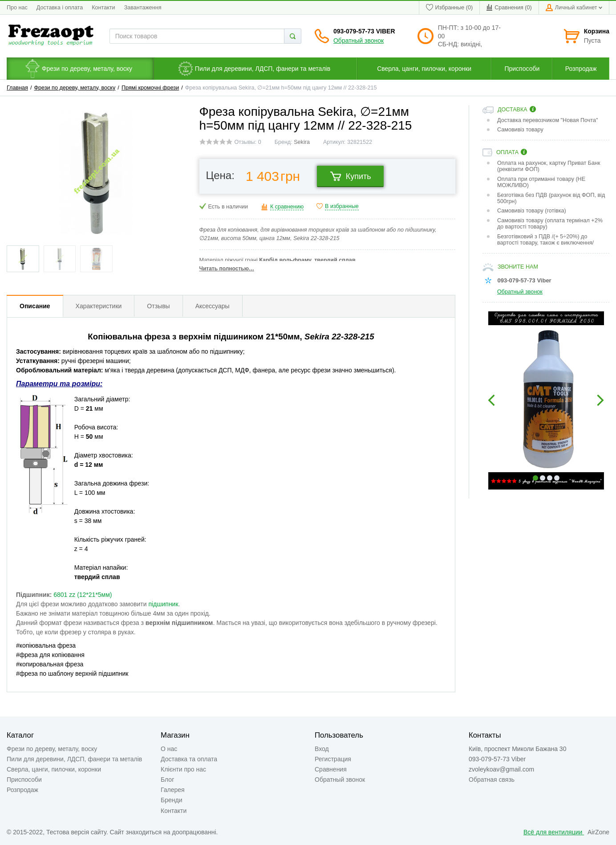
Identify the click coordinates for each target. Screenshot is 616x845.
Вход (322, 749)
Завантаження (143, 8)
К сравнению (287, 207)
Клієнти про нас (183, 769)
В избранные (342, 206)
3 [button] (550, 478)
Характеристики (99, 306)
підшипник (163, 604)
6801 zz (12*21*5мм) (83, 595)
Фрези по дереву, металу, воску (75, 88)
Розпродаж (22, 790)
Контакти (103, 8)
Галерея (173, 790)
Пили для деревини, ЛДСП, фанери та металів (74, 759)
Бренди (171, 800)
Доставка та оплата (189, 759)
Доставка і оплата (60, 8)
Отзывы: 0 (248, 142)
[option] (546, 400)
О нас (169, 749)
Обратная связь (492, 780)
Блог (167, 780)
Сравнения (331, 769)
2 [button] (543, 478)
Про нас (17, 8)
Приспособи (24, 780)
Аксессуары (213, 306)
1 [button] (535, 478)
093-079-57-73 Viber (364, 31)
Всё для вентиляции (554, 832)
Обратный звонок (359, 41)
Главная (17, 88)
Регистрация (333, 759)
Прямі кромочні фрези (150, 88)
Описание (35, 306)
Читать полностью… (227, 269)
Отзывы (158, 306)
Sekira (302, 142)
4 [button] (557, 478)
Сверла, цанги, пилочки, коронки (54, 769)
